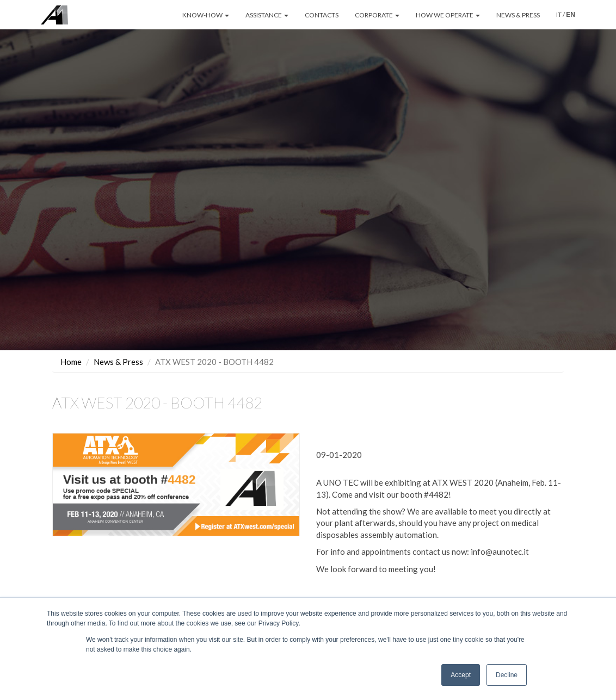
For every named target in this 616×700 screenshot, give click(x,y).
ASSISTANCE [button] (267, 15)
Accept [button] (461, 675)
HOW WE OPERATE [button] (448, 15)
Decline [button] (507, 675)
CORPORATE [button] (377, 15)
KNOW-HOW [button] (206, 15)
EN (571, 15)
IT (559, 14)
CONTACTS (322, 15)
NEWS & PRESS (518, 15)
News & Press (118, 349)
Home (71, 349)
